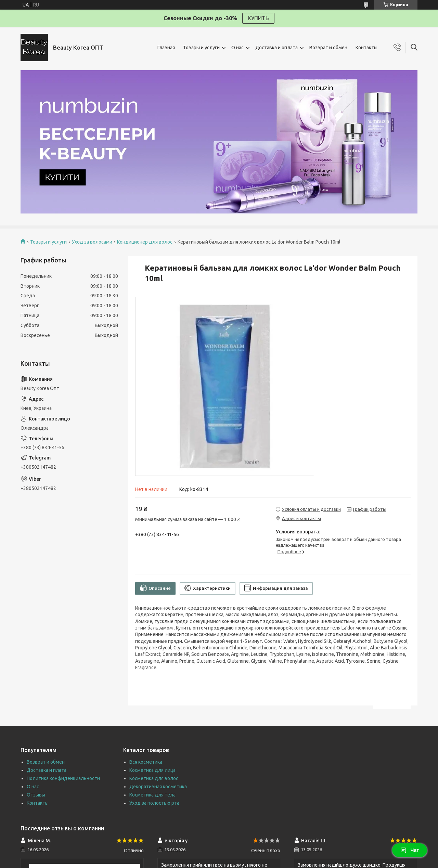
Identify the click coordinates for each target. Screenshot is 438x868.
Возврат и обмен (328, 48)
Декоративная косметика (158, 787)
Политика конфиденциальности (63, 778)
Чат (410, 850)
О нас (237, 48)
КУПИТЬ (258, 18)
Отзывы (36, 795)
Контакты (366, 48)
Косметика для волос (154, 778)
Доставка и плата (47, 770)
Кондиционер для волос (145, 242)
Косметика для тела (152, 795)
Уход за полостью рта (154, 803)
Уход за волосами (92, 242)
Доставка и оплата (276, 48)
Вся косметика (146, 762)
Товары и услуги (201, 48)
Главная (166, 48)
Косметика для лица (152, 770)
